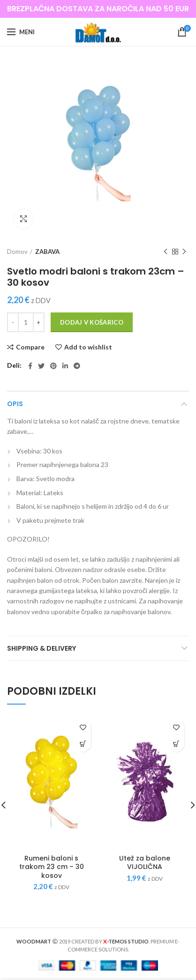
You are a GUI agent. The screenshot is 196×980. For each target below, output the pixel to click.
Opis (15, 404)
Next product (184, 252)
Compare (30, 347)
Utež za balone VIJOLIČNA (145, 862)
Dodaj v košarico (92, 322)
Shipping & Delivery (41, 648)
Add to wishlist (88, 347)
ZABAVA (47, 252)
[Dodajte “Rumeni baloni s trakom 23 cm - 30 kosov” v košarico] (83, 744)
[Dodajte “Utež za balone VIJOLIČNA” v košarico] (176, 744)
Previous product (166, 252)
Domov (17, 252)
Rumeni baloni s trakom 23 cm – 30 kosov (52, 867)
